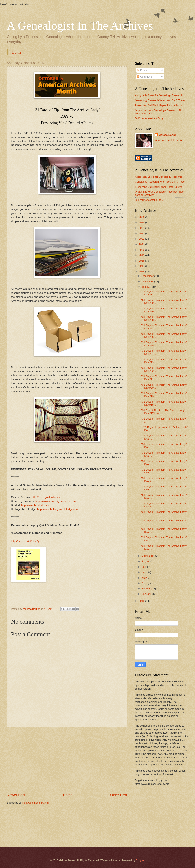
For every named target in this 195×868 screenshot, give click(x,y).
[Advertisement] (67, 760)
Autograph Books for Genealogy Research (159, 95)
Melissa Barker (168, 135)
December (148, 276)
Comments (145, 77)
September (148, 556)
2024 (142, 228)
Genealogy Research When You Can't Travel (160, 100)
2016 (142, 271)
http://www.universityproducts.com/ (56, 501)
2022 (142, 239)
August (146, 561)
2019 (142, 255)
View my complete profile (169, 140)
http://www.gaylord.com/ (46, 497)
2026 (142, 217)
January (147, 594)
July (144, 567)
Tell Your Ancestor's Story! (149, 118)
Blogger (140, 860)
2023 (142, 233)
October (147, 287)
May (145, 578)
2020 (142, 250)
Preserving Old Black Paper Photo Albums (159, 105)
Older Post (119, 795)
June (145, 572)
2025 (142, 222)
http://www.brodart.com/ (35, 505)
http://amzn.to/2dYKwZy (25, 541)
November (148, 281)
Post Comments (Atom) (36, 803)
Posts (142, 70)
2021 (142, 244)
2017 (142, 266)
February (147, 588)
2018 (142, 261)
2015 (142, 601)
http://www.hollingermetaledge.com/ (58, 509)
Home (16, 52)
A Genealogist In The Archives (80, 26)
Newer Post (16, 795)
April (145, 583)
